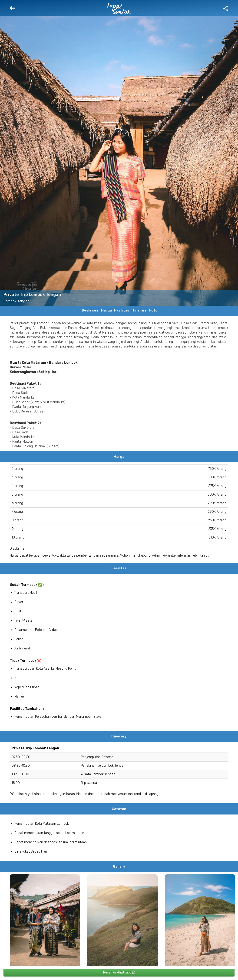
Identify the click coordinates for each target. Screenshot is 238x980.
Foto (153, 310)
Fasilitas (122, 310)
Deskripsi (90, 310)
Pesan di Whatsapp (119, 972)
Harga (106, 310)
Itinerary (139, 310)
